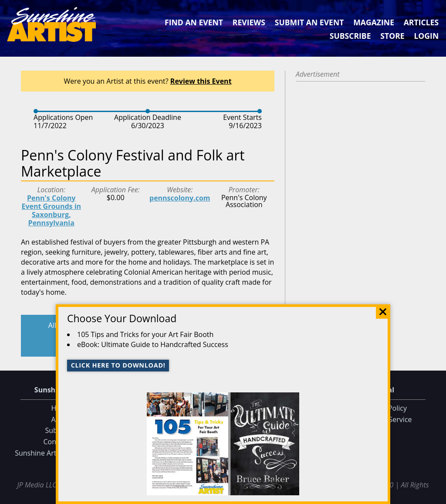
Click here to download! (118, 365)
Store (392, 36)
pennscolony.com (180, 198)
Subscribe (350, 36)
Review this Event (201, 81)
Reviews (249, 22)
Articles (421, 22)
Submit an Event (309, 22)
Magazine (374, 22)
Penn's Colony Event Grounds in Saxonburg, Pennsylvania (51, 211)
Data (436, 496)
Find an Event (194, 22)
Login (426, 36)
